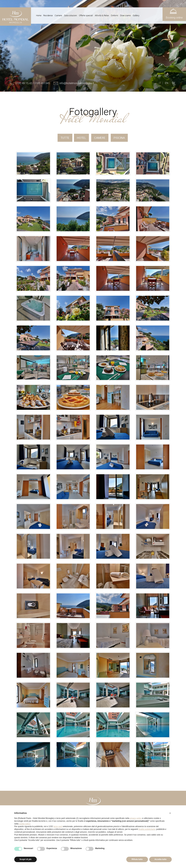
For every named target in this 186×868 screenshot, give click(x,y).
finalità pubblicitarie (147, 829)
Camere (58, 15)
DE (174, 83)
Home (39, 15)
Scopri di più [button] (26, 859)
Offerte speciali (86, 15)
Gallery (136, 15)
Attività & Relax (102, 15)
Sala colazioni (70, 15)
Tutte (65, 138)
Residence (48, 15)
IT (160, 83)
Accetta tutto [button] (160, 859)
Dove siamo (125, 15)
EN (167, 83)
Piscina (119, 138)
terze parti (58, 826)
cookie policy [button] (25, 824)
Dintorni (114, 15)
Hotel (81, 138)
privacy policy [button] (136, 818)
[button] (170, 813)
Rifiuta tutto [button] (137, 859)
